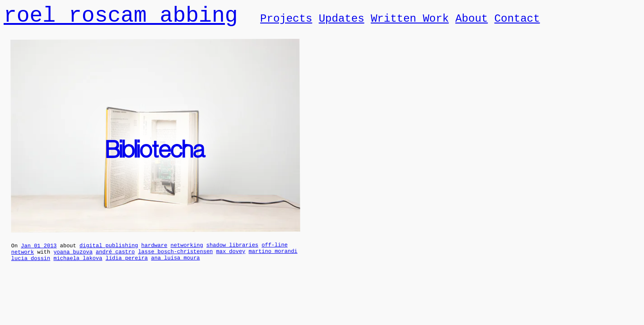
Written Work (410, 22)
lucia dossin (31, 267)
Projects (286, 22)
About (471, 22)
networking (187, 251)
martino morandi (273, 258)
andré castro (115, 259)
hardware (154, 251)
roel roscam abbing (121, 18)
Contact (517, 22)
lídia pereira (127, 267)
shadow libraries (232, 251)
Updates (342, 22)
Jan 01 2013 (39, 252)
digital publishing (109, 251)
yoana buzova (73, 259)
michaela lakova (78, 267)
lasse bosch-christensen (176, 259)
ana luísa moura (175, 267)
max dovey (231, 258)
